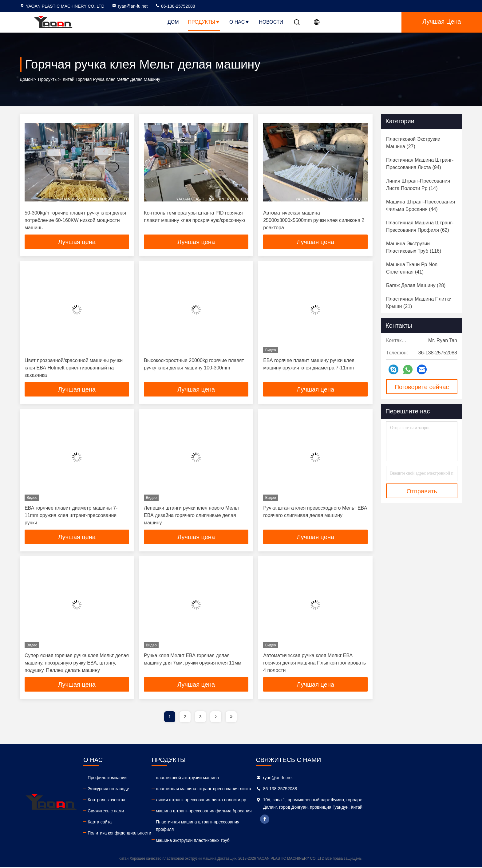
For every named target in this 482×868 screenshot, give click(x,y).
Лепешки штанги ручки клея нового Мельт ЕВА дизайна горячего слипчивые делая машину (192, 516)
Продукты (204, 22)
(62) (420, 226)
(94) (420, 164)
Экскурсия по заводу (142, 790)
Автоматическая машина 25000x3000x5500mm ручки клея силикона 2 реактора (314, 220)
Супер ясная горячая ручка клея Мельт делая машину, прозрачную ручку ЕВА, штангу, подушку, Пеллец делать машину (77, 664)
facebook (367, 828)
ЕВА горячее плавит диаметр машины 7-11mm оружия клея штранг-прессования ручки (71, 516)
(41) (412, 268)
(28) (416, 285)
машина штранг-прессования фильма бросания (272, 812)
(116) (414, 247)
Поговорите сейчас (422, 387)
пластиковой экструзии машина (256, 779)
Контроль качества (140, 801)
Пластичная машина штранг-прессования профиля (266, 827)
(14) (418, 185)
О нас (239, 22)
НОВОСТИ (271, 22)
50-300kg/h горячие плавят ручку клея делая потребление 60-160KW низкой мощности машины (75, 220)
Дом (173, 22)
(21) (419, 303)
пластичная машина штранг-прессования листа (272, 790)
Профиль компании (141, 779)
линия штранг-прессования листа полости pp (270, 801)
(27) (413, 143)
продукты (48, 80)
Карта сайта (134, 823)
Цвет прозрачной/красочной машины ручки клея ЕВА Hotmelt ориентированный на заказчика (74, 368)
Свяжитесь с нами (140, 812)
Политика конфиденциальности (154, 834)
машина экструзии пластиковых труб (261, 842)
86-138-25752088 (175, 6)
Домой (26, 80)
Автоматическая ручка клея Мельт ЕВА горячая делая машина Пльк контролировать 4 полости (314, 664)
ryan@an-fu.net (130, 6)
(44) (421, 205)
